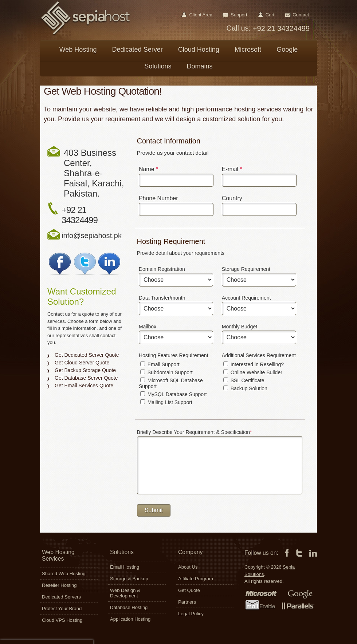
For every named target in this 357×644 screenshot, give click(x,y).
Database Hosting (129, 607)
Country (232, 198)
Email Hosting (125, 567)
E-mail (232, 169)
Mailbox (148, 327)
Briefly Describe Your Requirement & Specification (195, 432)
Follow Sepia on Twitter (85, 264)
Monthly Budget (240, 327)
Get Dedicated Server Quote (87, 355)
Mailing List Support (166, 402)
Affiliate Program (196, 579)
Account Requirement (246, 298)
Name (148, 169)
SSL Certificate (244, 380)
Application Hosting (130, 619)
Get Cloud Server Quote (82, 363)
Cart (270, 15)
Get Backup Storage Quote (85, 370)
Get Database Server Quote (86, 378)
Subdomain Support (166, 372)
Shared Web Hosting (64, 574)
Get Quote (189, 590)
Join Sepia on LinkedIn (110, 264)
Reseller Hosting (59, 585)
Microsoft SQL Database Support (171, 383)
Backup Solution (245, 388)
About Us (188, 567)
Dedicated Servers (61, 597)
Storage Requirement (246, 269)
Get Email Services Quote (84, 386)
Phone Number (158, 198)
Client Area (201, 15)
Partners (187, 602)
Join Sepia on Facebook (60, 264)
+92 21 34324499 (280, 28)
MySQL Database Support (174, 394)
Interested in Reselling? (254, 364)
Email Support (160, 364)
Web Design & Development (125, 593)
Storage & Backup (129, 579)
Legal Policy (191, 614)
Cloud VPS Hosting (62, 620)
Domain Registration (162, 269)
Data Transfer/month (162, 298)
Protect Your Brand (62, 609)
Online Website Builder (253, 372)
